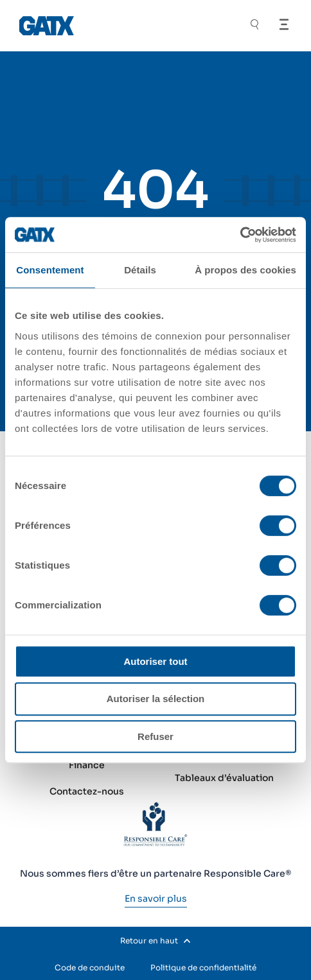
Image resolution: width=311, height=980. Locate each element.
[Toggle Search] (254, 26)
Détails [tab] (140, 270)
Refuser (155, 736)
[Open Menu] (284, 24)
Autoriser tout (155, 661)
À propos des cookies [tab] (245, 270)
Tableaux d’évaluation (224, 778)
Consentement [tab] (50, 270)
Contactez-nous (87, 791)
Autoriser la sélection (156, 699)
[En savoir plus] (156, 898)
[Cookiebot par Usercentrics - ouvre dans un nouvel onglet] (240, 235)
